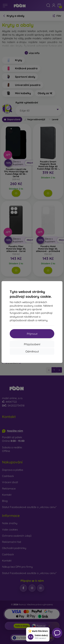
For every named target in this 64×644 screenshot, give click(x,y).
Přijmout (32, 334)
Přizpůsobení (32, 344)
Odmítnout (32, 351)
